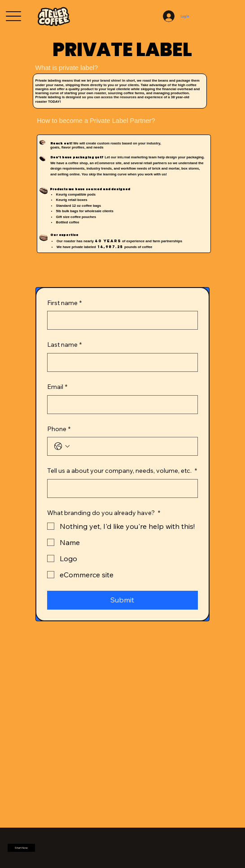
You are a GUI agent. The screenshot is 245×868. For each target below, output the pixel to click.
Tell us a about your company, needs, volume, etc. (122, 471)
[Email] (120, 405)
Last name (64, 345)
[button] (21, 848)
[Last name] (120, 362)
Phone (59, 429)
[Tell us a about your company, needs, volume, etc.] (120, 489)
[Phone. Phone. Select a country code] (62, 446)
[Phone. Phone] (131, 446)
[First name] (120, 320)
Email (57, 387)
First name (64, 303)
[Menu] (14, 16)
